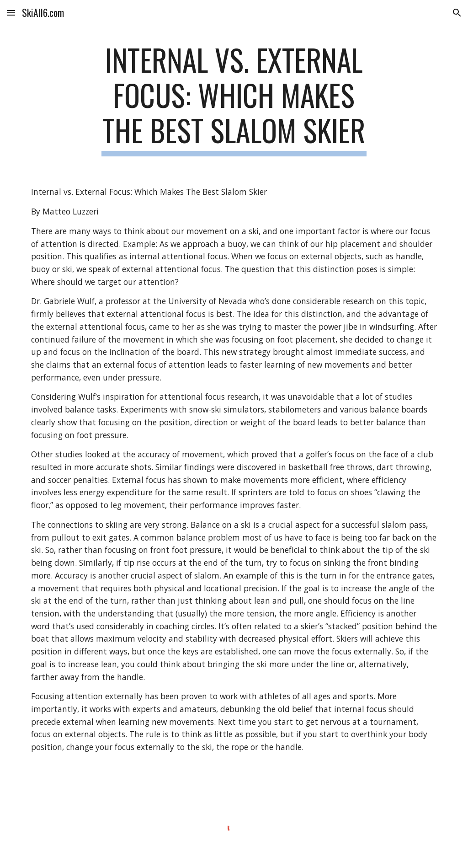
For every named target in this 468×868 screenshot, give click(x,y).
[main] (234, 99)
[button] (11, 13)
